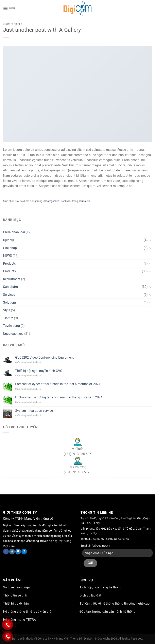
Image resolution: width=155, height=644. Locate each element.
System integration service (34, 411)
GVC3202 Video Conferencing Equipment (44, 357)
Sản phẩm (10, 287)
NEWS (7, 256)
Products (9, 263)
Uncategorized (13, 24)
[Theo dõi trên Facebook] (6, 551)
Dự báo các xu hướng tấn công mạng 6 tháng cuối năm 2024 (59, 397)
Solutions (10, 302)
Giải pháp (10, 248)
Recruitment (12, 279)
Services (9, 295)
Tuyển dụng (11, 326)
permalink (84, 201)
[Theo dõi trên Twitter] (18, 551)
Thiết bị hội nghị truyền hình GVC (39, 371)
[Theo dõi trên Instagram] (12, 551)
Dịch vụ (8, 240)
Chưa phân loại (14, 232)
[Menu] (10, 8)
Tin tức (8, 318)
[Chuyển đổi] (150, 240)
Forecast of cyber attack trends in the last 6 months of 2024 (58, 384)
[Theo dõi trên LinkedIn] (24, 551)
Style (7, 310)
